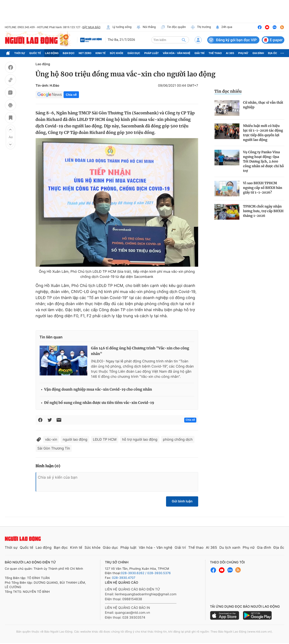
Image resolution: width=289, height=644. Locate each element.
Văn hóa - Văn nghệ (177, 53)
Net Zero (85, 53)
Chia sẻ (71, 95)
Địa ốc (273, 53)
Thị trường (201, 27)
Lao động (52, 53)
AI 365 (230, 53)
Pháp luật (151, 53)
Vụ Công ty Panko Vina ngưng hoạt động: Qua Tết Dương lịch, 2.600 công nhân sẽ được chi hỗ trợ (263, 161)
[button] (10, 129)
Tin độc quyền (173, 27)
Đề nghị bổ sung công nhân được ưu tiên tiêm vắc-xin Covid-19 (99, 403)
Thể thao (215, 53)
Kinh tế (101, 53)
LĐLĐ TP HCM (105, 439)
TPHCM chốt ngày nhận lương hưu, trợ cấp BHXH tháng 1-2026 (263, 211)
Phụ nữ (243, 53)
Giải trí (199, 53)
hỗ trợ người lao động (140, 439)
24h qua (224, 27)
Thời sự (20, 53)
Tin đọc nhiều (228, 91)
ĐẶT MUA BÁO (91, 27)
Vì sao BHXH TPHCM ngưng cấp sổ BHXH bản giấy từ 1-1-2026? (263, 188)
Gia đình (258, 53)
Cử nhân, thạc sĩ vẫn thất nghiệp (263, 105)
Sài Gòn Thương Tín (54, 448)
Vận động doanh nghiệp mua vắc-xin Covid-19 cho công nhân (98, 390)
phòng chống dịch (178, 439)
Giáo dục (134, 53)
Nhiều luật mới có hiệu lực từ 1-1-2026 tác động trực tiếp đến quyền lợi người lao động (263, 133)
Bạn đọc (69, 53)
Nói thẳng (146, 27)
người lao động (75, 439)
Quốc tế (35, 53)
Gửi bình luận (182, 501)
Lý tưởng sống (119, 27)
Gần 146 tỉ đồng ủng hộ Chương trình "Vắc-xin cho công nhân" (140, 351)
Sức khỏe (116, 53)
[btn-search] (184, 40)
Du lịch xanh (230, 547)
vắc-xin (51, 439)
